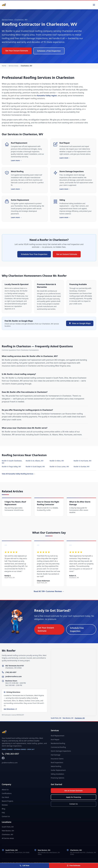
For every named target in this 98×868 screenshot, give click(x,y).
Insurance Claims (57, 759)
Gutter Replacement (58, 770)
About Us (5, 790)
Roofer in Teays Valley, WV (11, 467)
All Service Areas (8, 838)
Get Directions (10, 709)
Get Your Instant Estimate (17, 51)
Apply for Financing (73, 797)
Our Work (5, 797)
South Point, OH (56, 718)
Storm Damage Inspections (61, 751)
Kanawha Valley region (47, 96)
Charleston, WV (80, 718)
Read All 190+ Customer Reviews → (49, 591)
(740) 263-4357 (11, 672)
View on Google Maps (80, 323)
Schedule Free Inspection (77, 629)
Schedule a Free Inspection (49, 51)
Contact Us (6, 816)
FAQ (3, 813)
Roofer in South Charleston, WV (12, 462)
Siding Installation (57, 774)
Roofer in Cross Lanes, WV (59, 467)
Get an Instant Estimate (67, 254)
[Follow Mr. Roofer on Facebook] (3, 758)
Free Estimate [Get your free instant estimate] (73, 865)
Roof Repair (55, 739)
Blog (3, 809)
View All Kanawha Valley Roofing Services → (19, 474)
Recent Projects (7, 801)
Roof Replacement (58, 736)
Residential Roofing (58, 743)
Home (4, 66)
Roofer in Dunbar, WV (81, 467)
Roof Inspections (57, 762)
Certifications (7, 793)
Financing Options (57, 778)
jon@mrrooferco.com (14, 676)
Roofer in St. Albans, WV (35, 461)
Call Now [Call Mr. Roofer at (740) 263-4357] (24, 865)
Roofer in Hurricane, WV (82, 461)
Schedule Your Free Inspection (34, 254)
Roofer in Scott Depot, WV (35, 467)
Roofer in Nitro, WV (57, 461)
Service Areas (7, 20)
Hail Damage (56, 755)
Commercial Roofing (58, 747)
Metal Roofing (56, 766)
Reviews (5, 805)
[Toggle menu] (94, 5)
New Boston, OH (68, 718)
